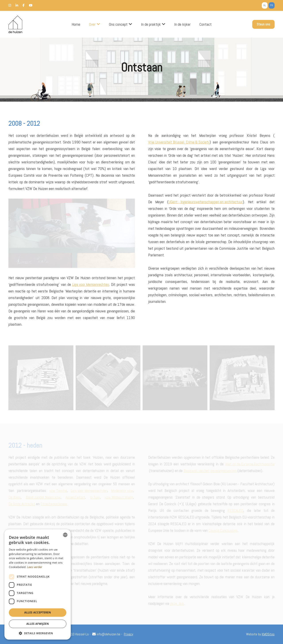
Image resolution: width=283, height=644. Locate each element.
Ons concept (118, 24)
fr (272, 5)
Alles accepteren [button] (38, 612)
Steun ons (263, 24)
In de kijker (182, 24)
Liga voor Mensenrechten (91, 284)
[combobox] (65, 535)
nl (265, 5)
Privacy (128, 634)
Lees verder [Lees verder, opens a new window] (35, 567)
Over (92, 24)
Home (76, 24)
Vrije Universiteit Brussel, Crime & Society (179, 142)
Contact (206, 24)
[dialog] (38, 584)
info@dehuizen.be (106, 634)
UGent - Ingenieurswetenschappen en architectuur (206, 202)
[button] (38, 633)
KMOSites (268, 634)
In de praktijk (151, 24)
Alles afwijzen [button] (38, 624)
